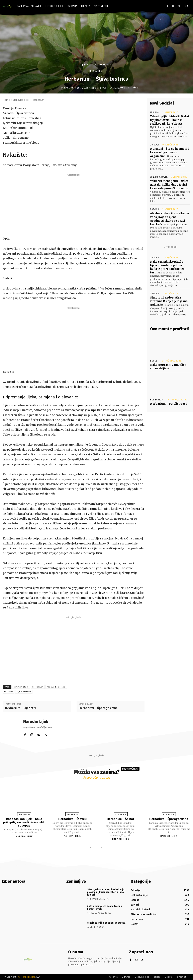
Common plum (21, 687)
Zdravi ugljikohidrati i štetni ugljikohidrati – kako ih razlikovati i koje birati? (169, 120)
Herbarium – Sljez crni (20, 708)
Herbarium (106, 65)
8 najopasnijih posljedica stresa (106, 923)
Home (6, 100)
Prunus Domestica (56, 687)
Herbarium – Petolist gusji (169, 404)
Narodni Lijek (73, 88)
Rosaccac (9, 692)
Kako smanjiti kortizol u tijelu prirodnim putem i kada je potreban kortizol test (168, 267)
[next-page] (101, 849)
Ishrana (154, 112)
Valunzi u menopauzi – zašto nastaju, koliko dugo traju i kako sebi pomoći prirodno (169, 185)
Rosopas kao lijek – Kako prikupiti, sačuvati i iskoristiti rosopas (24, 822)
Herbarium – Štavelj (72, 819)
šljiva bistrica (24, 692)
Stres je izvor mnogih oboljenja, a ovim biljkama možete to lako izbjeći (106, 892)
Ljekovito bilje (89, 65)
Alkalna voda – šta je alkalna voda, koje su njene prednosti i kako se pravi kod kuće (169, 219)
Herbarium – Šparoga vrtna (98, 708)
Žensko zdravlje (159, 177)
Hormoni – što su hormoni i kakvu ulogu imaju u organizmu (169, 152)
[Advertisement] (74, 205)
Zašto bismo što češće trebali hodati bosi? (105, 907)
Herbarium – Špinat (121, 819)
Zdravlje (155, 145)
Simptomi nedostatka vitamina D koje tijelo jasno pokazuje (169, 301)
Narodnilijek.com (26, 977)
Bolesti (155, 361)
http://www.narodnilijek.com (38, 727)
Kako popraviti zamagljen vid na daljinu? (168, 367)
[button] (187, 6)
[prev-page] (91, 849)
